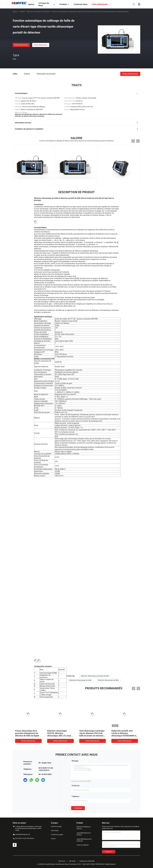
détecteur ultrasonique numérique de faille (95, 676)
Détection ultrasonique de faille (108, 680)
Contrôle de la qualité (57, 835)
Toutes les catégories (83, 845)
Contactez (78, 808)
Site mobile (72, 861)
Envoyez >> (109, 852)
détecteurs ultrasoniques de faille (80, 680)
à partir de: (76, 786)
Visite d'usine (55, 831)
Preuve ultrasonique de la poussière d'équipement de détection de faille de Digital (27, 733)
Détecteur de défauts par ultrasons (38, 12)
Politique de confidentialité (87, 861)
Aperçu (15, 12)
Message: (75, 761)
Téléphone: (76, 796)
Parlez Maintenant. (21, 45)
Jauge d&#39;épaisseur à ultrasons (84, 834)
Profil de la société (56, 827)
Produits (22, 12)
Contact (53, 839)
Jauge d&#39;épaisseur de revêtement (84, 840)
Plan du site (62, 861)
